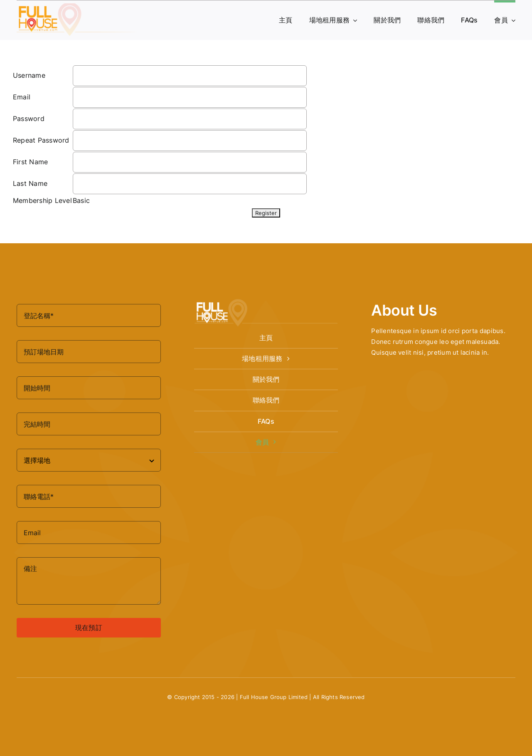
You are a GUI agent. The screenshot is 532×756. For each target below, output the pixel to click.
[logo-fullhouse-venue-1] (79, 7)
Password (29, 119)
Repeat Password (41, 140)
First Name (30, 162)
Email (22, 97)
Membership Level (42, 200)
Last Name (30, 183)
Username (29, 75)
